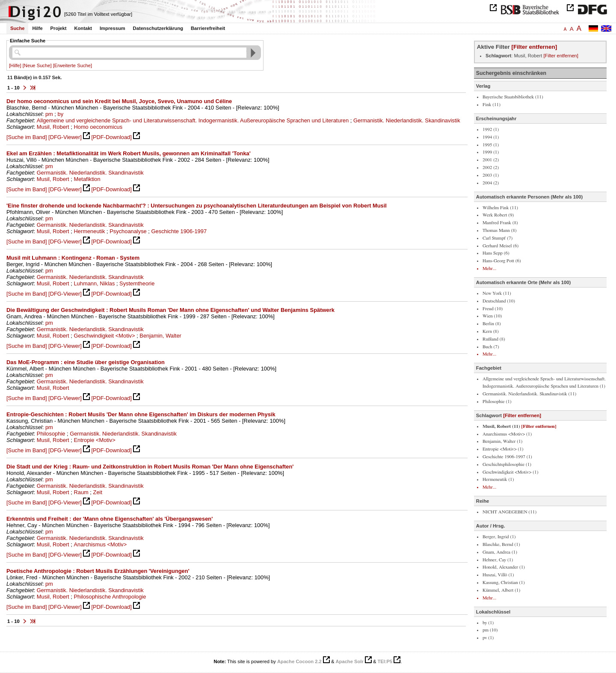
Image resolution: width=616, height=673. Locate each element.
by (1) (488, 623)
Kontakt (83, 28)
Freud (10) (493, 309)
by (61, 114)
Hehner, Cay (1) (498, 560)
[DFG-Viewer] (65, 137)
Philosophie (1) (497, 402)
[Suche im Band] (27, 137)
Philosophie (51, 434)
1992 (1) (491, 129)
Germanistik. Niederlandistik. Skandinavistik (407, 120)
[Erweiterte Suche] (73, 65)
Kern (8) (491, 331)
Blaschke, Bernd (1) (501, 544)
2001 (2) (491, 160)
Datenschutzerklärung (158, 28)
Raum (81, 492)
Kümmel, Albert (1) (501, 590)
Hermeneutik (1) (498, 479)
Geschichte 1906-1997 (179, 231)
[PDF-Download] (111, 137)
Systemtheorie (137, 283)
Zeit (98, 492)
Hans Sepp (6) (496, 253)
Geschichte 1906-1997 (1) (507, 457)
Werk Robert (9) (498, 215)
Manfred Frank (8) (500, 223)
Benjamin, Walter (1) (502, 441)
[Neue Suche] (37, 65)
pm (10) (490, 630)
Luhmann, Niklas (94, 283)
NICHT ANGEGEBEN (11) (509, 512)
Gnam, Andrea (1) (500, 552)
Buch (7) (491, 347)
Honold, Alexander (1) (504, 567)
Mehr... (489, 268)
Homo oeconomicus (98, 127)
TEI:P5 (385, 661)
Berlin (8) (492, 324)
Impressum (113, 28)
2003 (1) (491, 175)
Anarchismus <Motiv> (100, 544)
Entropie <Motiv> (94, 440)
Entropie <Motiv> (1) (503, 449)
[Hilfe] (15, 65)
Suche (18, 28)
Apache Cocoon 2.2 (299, 661)
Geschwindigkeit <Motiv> (104, 336)
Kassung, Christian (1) (504, 583)
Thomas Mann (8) (500, 230)
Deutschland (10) (499, 301)
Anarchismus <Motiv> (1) (507, 434)
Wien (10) (492, 316)
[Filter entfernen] (534, 47)
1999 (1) (491, 152)
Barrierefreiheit (208, 28)
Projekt (59, 28)
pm (49, 114)
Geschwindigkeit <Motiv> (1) (510, 472)
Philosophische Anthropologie (110, 597)
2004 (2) (491, 183)
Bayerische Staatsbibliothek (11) (513, 97)
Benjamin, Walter (160, 336)
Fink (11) (492, 105)
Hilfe (37, 28)
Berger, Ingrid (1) (499, 537)
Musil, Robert (53, 127)
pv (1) (488, 638)
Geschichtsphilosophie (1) (507, 464)
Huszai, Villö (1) (498, 575)
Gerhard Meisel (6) (500, 246)
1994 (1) (491, 137)
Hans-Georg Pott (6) (502, 261)
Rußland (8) (494, 339)
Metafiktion (87, 179)
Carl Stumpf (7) (498, 238)
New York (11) (497, 293)
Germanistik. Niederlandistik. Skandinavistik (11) (529, 394)
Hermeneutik (89, 231)
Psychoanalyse (128, 231)
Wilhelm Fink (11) (500, 208)
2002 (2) (491, 168)
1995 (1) (491, 145)
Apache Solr (350, 661)
